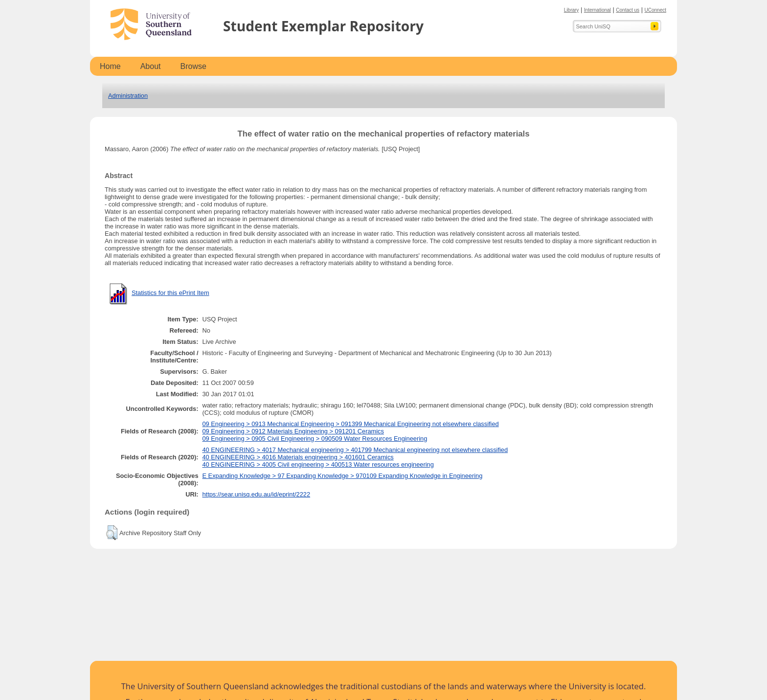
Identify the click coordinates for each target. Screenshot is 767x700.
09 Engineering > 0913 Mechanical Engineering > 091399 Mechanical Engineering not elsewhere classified (351, 424)
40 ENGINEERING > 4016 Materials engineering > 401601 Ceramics (298, 457)
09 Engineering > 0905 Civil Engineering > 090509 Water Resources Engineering (315, 439)
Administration (128, 96)
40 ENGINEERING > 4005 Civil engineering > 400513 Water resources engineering (318, 464)
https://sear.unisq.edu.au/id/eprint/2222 (257, 494)
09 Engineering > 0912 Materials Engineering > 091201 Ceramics (293, 431)
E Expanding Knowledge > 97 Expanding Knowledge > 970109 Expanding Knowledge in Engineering (343, 476)
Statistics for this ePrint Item (170, 293)
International (598, 10)
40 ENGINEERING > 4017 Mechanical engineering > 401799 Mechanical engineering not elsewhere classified (355, 450)
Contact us (628, 10)
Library (572, 10)
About (151, 66)
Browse (193, 66)
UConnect (655, 10)
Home (110, 66)
